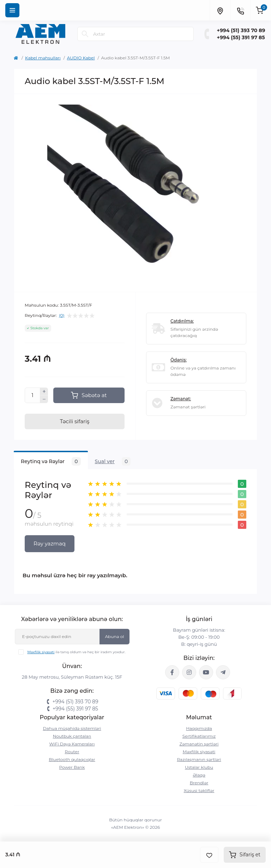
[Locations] (220, 10)
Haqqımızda (199, 728)
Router (72, 752)
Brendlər (199, 783)
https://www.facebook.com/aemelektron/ (172, 672)
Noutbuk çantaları (72, 736)
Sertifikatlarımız (199, 736)
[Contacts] (240, 10)
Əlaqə (199, 775)
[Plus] (44, 391)
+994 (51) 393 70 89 (241, 30)
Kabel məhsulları (43, 58)
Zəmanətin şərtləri (199, 744)
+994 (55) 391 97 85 (241, 37)
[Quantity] (32, 395)
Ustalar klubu (199, 767)
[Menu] (12, 10)
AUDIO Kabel (81, 58)
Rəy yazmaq (50, 544)
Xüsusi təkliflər (199, 790)
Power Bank (72, 767)
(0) (62, 315)
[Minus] (44, 399)
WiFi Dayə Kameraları (72, 744)
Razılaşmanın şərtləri (199, 759)
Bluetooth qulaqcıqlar (72, 759)
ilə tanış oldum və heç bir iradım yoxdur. (76, 652)
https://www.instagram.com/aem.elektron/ (189, 672)
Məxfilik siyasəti (41, 652)
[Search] (85, 34)
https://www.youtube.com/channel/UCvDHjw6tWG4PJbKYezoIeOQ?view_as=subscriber (206, 672)
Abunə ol (114, 636)
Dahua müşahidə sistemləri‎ (72, 728)
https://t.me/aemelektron (223, 672)
